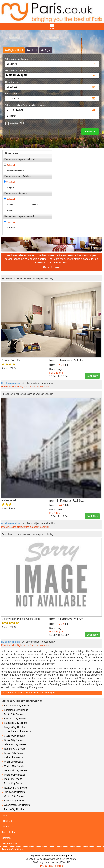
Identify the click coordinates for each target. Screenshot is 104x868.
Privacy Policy (9, 844)
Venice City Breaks (13, 796)
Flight (46, 50)
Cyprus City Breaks (13, 736)
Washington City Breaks (16, 805)
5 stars (10, 211)
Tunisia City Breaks (14, 792)
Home (5, 815)
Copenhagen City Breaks (16, 731)
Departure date (13, 82)
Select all (11, 165)
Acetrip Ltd (66, 856)
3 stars (10, 204)
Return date (11, 93)
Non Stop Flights (17, 123)
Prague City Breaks (13, 775)
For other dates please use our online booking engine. (29, 693)
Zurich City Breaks (13, 809)
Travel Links (8, 832)
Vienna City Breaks (13, 801)
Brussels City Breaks (14, 719)
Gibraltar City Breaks (14, 744)
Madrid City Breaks (13, 766)
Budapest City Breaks (14, 723)
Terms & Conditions (12, 849)
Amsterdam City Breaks (16, 706)
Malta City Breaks (12, 757)
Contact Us (8, 827)
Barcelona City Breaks (15, 710)
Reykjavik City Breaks (15, 788)
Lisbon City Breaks (13, 753)
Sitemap (6, 838)
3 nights (11, 187)
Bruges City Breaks (13, 727)
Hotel (32, 50)
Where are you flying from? (19, 59)
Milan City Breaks (12, 762)
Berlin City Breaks (12, 714)
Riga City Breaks (12, 779)
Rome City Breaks (13, 783)
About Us (7, 821)
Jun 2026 (11, 228)
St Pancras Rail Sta (16, 171)
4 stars (35, 204)
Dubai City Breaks (13, 740)
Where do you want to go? (18, 70)
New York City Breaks (14, 770)
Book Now (92, 376)
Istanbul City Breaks (14, 749)
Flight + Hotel (14, 50)
